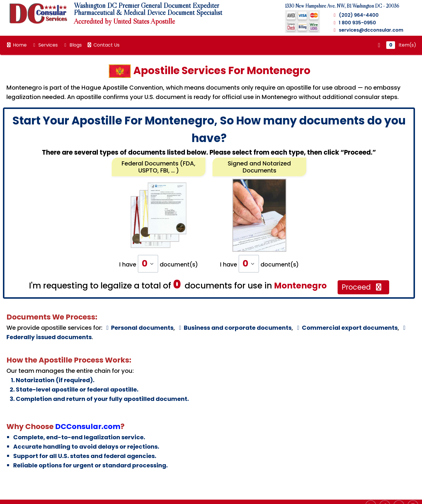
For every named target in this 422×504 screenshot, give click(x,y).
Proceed (362, 287)
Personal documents (139, 328)
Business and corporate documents (234, 328)
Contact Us (103, 45)
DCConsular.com (88, 427)
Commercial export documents (346, 328)
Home (16, 45)
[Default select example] (148, 264)
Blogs (72, 45)
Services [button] (45, 45)
